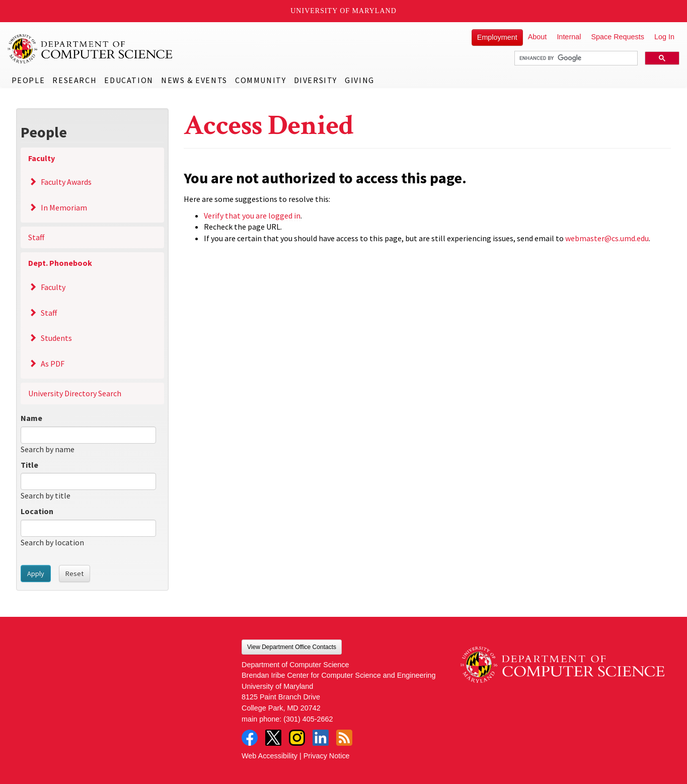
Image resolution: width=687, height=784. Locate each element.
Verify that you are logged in (252, 216)
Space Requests (618, 37)
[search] (575, 58)
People (28, 80)
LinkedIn (321, 738)
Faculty (42, 158)
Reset (74, 574)
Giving (360, 80)
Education (129, 80)
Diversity (316, 80)
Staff (36, 237)
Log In (664, 37)
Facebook (250, 738)
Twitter (273, 738)
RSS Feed (344, 738)
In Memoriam (64, 207)
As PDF (53, 364)
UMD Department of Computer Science (91, 49)
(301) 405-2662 (308, 719)
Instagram (297, 738)
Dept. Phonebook (60, 263)
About (538, 37)
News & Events (194, 80)
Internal (569, 37)
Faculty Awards (66, 182)
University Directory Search (75, 393)
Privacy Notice (327, 756)
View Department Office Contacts (292, 647)
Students (56, 338)
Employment (497, 37)
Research (74, 80)
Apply (36, 574)
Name (31, 418)
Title (29, 465)
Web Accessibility (270, 756)
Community (260, 80)
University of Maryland (343, 11)
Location (37, 511)
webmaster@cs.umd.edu (607, 238)
